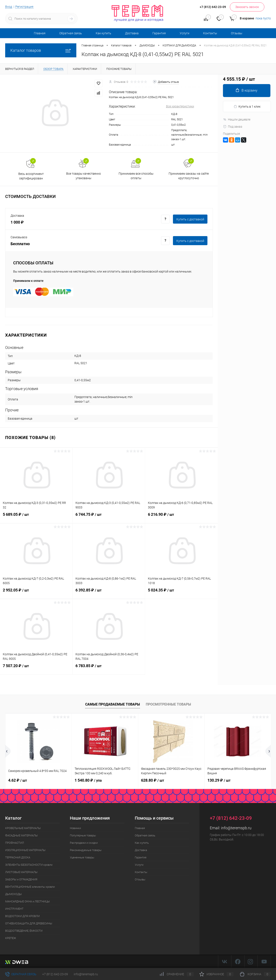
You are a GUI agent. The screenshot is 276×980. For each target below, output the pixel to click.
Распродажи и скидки (84, 843)
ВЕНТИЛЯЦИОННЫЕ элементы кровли (30, 887)
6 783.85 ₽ (109, 668)
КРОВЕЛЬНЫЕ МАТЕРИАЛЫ (23, 828)
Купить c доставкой (190, 219)
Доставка (132, 33)
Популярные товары (83, 835)
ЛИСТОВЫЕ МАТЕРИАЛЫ (21, 872)
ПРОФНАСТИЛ (15, 843)
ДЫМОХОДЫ (13, 894)
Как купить (103, 33)
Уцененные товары (82, 857)
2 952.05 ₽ (36, 593)
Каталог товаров (41, 50)
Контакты (210, 33)
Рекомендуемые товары (86, 850)
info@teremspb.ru (236, 828)
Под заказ (233, 127)
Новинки (75, 828)
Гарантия (159, 33)
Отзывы (237, 33)
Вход (9, 7)
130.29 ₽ (219, 780)
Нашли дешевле (237, 119)
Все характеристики (180, 106)
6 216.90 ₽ (181, 517)
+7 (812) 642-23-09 (55, 974)
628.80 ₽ (153, 780)
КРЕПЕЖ (11, 938)
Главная (40, 33)
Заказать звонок (247, 7)
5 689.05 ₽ (36, 517)
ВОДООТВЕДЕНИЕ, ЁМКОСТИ (24, 931)
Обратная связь (71, 33)
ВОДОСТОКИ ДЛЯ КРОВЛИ (22, 916)
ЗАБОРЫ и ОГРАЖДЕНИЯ (21, 879)
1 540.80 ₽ (88, 780)
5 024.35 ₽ (181, 593)
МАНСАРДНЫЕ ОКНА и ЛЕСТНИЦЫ (27, 901)
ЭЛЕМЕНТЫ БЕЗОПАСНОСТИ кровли (29, 865)
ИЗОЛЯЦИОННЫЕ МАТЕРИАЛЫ (25, 850)
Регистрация (24, 7)
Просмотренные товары (168, 704)
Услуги (184, 33)
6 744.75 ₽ (109, 517)
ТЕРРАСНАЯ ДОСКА (18, 857)
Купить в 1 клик (247, 107)
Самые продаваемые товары (113, 704)
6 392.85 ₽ (109, 593)
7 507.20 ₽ (36, 668)
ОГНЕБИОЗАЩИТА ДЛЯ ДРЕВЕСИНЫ (29, 923)
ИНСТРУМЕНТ (14, 909)
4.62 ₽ (18, 780)
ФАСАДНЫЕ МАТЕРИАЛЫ (21, 835)
